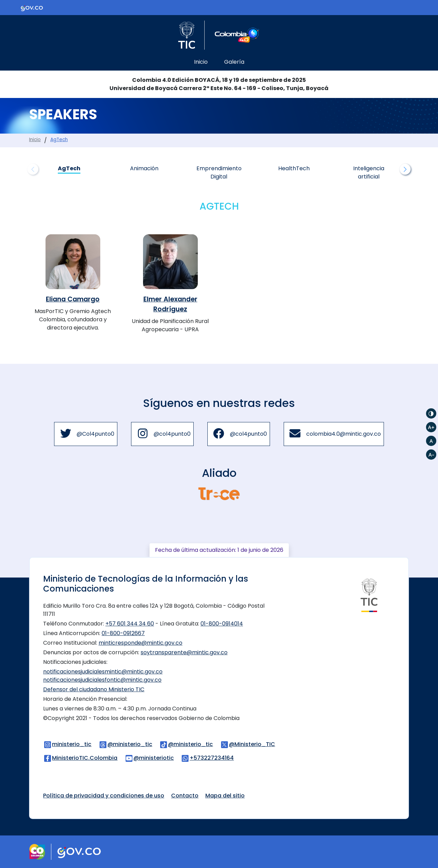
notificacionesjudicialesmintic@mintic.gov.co (103, 672)
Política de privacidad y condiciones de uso (104, 796)
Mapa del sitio (225, 796)
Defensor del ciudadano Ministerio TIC (94, 689)
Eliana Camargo (73, 299)
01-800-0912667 (123, 633)
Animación (144, 168)
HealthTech (294, 168)
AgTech (59, 140)
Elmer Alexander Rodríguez (170, 304)
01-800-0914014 (222, 624)
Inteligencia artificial (369, 172)
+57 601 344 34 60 (130, 624)
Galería (234, 62)
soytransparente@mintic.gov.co (184, 652)
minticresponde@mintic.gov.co (140, 643)
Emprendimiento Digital (219, 172)
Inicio (201, 62)
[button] (405, 169)
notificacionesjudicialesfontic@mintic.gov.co (102, 680)
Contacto (185, 796)
